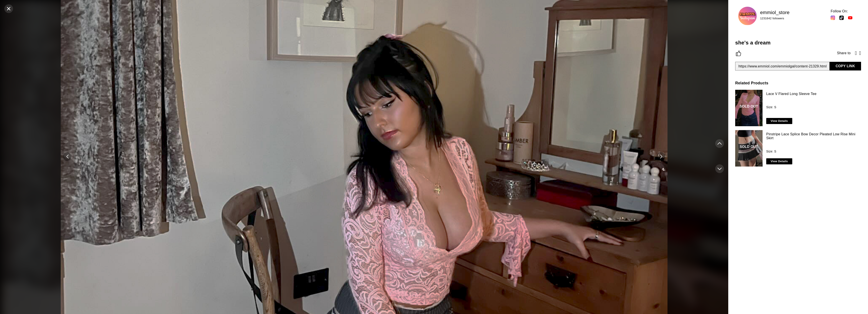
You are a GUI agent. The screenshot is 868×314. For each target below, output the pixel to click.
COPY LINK (845, 66)
